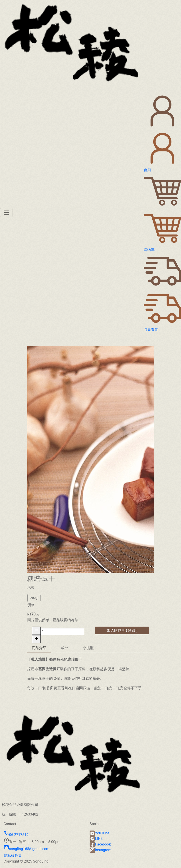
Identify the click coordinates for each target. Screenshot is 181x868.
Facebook (100, 844)
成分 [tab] (65, 650)
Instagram (101, 850)
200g (34, 600)
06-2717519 (16, 835)
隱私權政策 (13, 856)
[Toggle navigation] (6, 213)
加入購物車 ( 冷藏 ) (122, 632)
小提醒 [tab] (88, 650)
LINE (96, 839)
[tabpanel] (91, 675)
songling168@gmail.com (26, 849)
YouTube (99, 833)
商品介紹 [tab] (39, 649)
